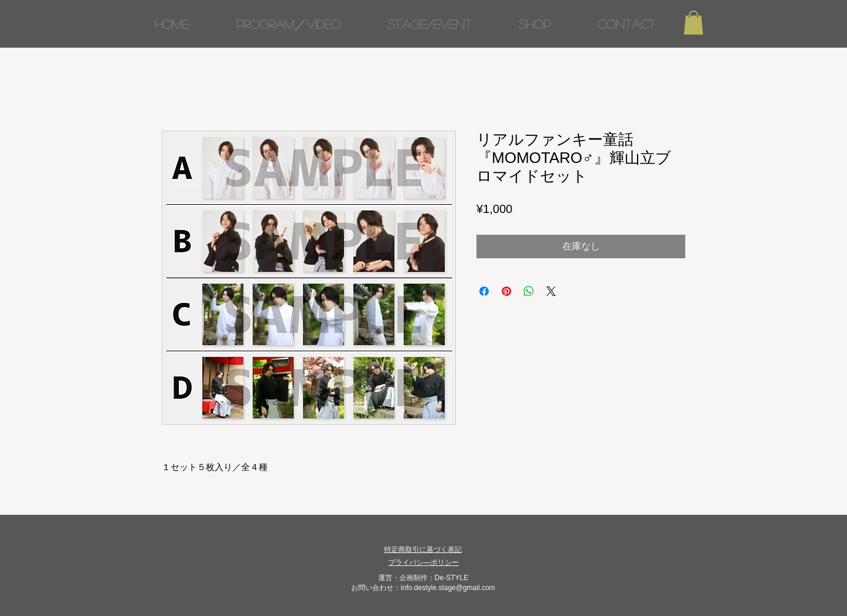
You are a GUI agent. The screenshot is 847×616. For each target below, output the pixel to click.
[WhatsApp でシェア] (529, 291)
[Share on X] (551, 291)
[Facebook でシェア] (484, 291)
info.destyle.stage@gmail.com (448, 588)
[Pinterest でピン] (506, 291)
